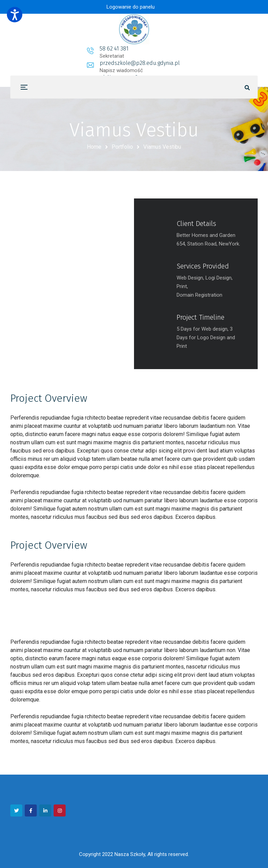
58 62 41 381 (60, 49)
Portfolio (122, 147)
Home (94, 147)
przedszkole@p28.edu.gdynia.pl (135, 49)
